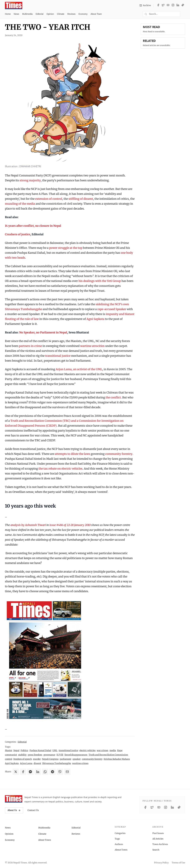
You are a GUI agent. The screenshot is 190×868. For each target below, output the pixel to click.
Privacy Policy (161, 863)
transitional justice (58, 356)
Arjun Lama (26, 763)
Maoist (9, 750)
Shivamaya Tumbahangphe (57, 763)
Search (156, 850)
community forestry (119, 454)
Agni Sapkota (95, 319)
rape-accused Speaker (112, 309)
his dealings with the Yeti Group (100, 281)
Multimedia (27, 14)
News (16, 14)
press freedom (35, 755)
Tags (117, 839)
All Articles (158, 839)
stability (22, 755)
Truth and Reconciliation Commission (108, 755)
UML (55, 750)
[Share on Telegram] (53, 772)
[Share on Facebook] (23, 772)
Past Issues (158, 833)
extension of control (49, 199)
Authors (119, 844)
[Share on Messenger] (30, 772)
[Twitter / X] (163, 6)
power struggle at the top (66, 248)
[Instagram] (173, 6)
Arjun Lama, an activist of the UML (79, 369)
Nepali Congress (50, 759)
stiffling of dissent (81, 199)
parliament (66, 759)
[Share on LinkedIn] (38, 772)
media (113, 750)
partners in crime (30, 346)
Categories (120, 833)
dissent (37, 763)
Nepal (16, 750)
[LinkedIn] (178, 6)
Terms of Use (178, 863)
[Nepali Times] (14, 799)
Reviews (71, 14)
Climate (61, 14)
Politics (24, 750)
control (9, 759)
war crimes (103, 750)
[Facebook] (158, 6)
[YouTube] (168, 6)
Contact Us (33, 810)
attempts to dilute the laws (72, 454)
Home (8, 14)
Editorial (40, 14)
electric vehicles (87, 750)
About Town (96, 14)
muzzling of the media (20, 204)
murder (37, 759)
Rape (120, 750)
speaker (77, 759)
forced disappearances (76, 755)
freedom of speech (23, 759)
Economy (83, 14)
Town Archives (160, 844)
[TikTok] (183, 6)
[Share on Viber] (60, 772)
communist (11, 755)
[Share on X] (16, 772)
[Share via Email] (67, 772)
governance (49, 755)
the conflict (113, 397)
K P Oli (60, 755)
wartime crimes (80, 763)
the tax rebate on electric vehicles (61, 469)
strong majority (30, 180)
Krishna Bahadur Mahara (117, 759)
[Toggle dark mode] (184, 14)
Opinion (50, 14)
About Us (14, 810)
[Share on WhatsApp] (45, 772)
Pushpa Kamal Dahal (40, 750)
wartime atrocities (92, 346)
